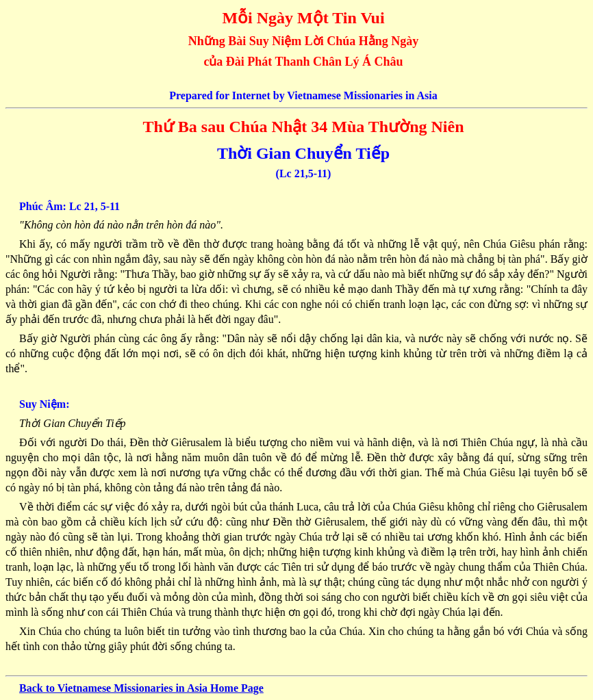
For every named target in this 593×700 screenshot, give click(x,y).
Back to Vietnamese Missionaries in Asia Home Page (141, 688)
